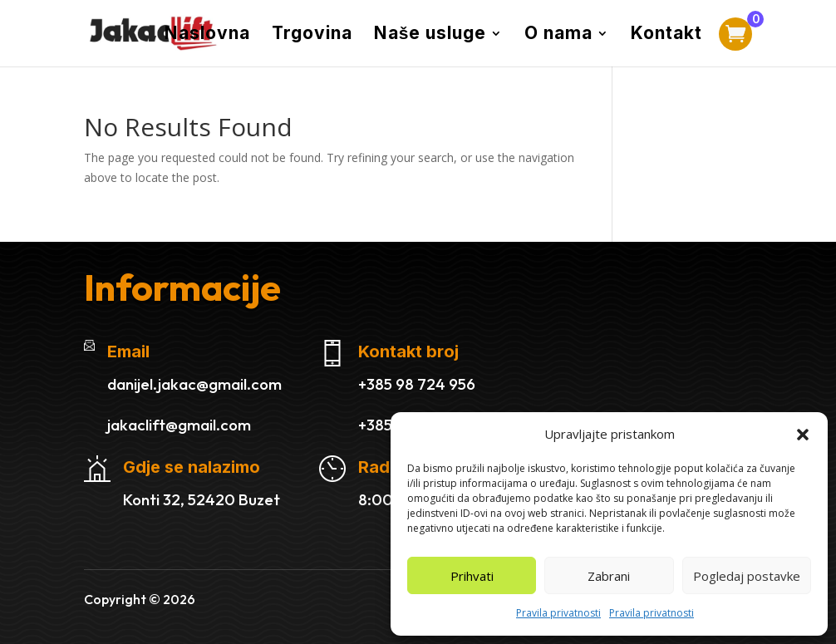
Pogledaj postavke (747, 576)
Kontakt (666, 35)
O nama (558, 35)
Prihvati (472, 576)
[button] (803, 435)
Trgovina (312, 35)
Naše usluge (430, 35)
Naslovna (207, 35)
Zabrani (609, 576)
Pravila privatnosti (558, 613)
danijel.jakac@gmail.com (194, 384)
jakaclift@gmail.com (179, 425)
